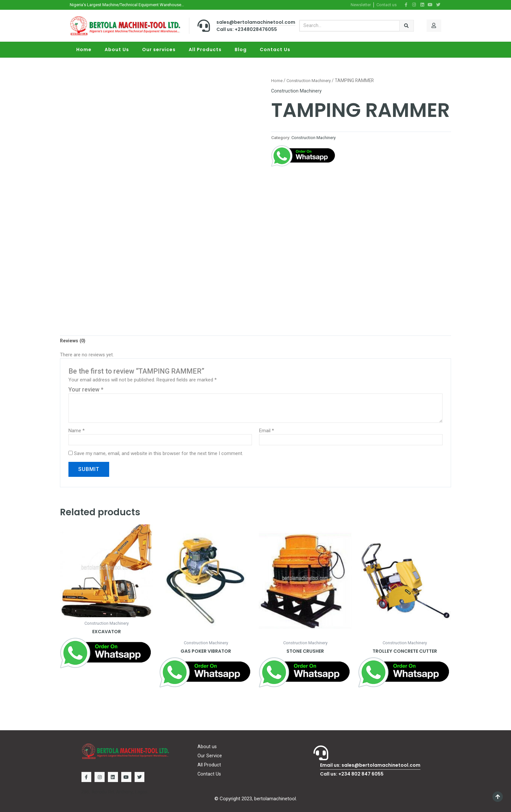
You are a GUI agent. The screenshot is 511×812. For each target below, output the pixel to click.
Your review (86, 390)
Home (84, 50)
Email (267, 431)
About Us (117, 50)
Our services (159, 50)
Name (77, 431)
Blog (241, 50)
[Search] (407, 26)
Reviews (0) (73, 341)
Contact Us (275, 50)
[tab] (73, 341)
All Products (205, 50)
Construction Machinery (311, 80)
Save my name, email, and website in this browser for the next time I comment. (159, 454)
